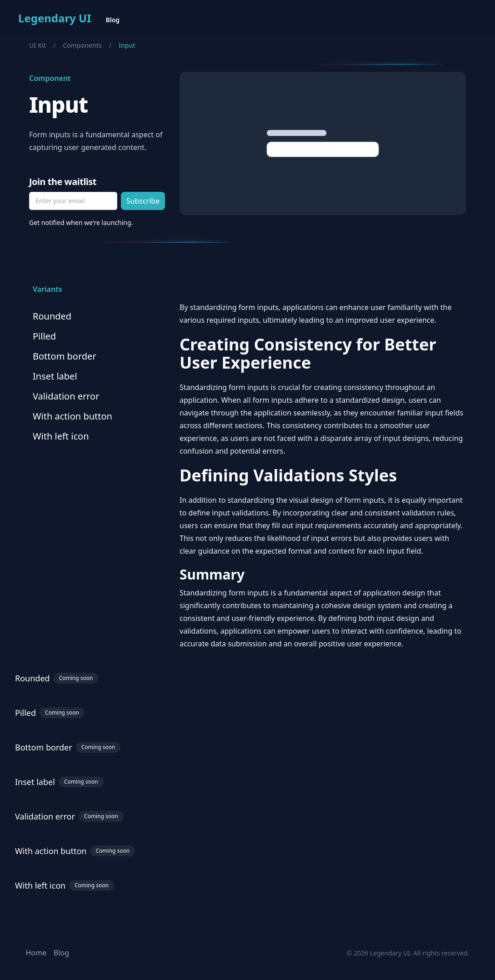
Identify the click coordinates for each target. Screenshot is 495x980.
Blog (113, 20)
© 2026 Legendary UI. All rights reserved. (408, 953)
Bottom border (65, 356)
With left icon (61, 436)
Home (36, 953)
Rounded (52, 316)
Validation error (66, 396)
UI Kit (37, 45)
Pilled (44, 336)
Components (82, 45)
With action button (72, 416)
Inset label (55, 376)
